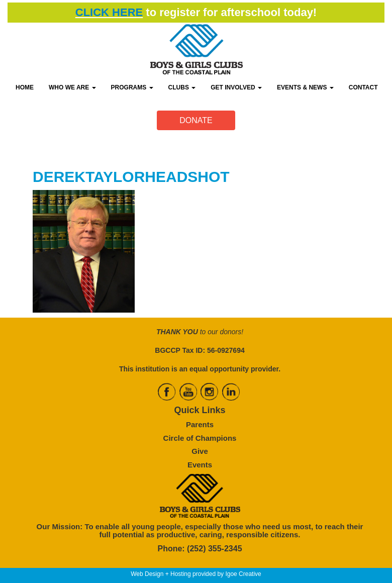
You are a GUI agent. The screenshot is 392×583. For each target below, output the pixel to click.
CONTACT (363, 87)
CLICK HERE (109, 12)
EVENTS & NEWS (305, 87)
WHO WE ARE (72, 87)
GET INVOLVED (236, 87)
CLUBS (182, 87)
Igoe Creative (243, 574)
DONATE (196, 120)
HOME (25, 87)
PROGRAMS (132, 87)
